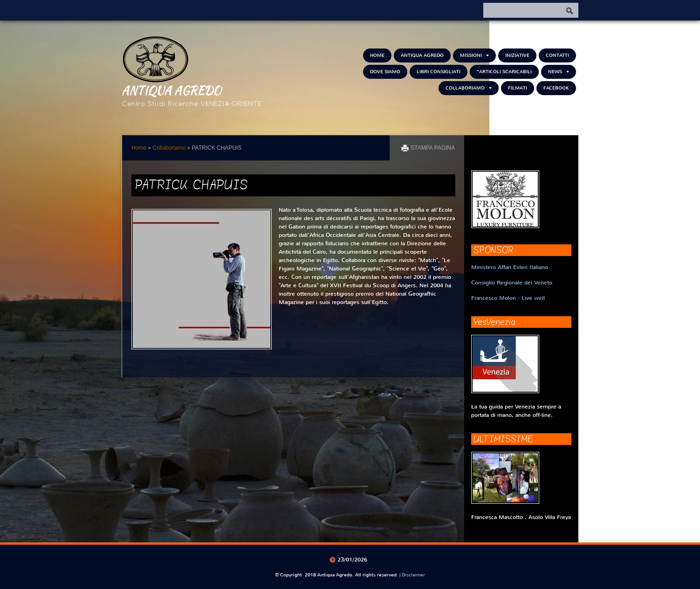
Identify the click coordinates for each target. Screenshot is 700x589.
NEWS (559, 72)
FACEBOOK (556, 88)
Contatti (557, 55)
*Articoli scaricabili (504, 72)
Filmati (518, 88)
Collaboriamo (469, 88)
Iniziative (517, 55)
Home (377, 55)
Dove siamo (385, 72)
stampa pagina (433, 148)
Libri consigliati (439, 72)
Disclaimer (413, 575)
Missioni (474, 55)
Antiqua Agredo (172, 90)
